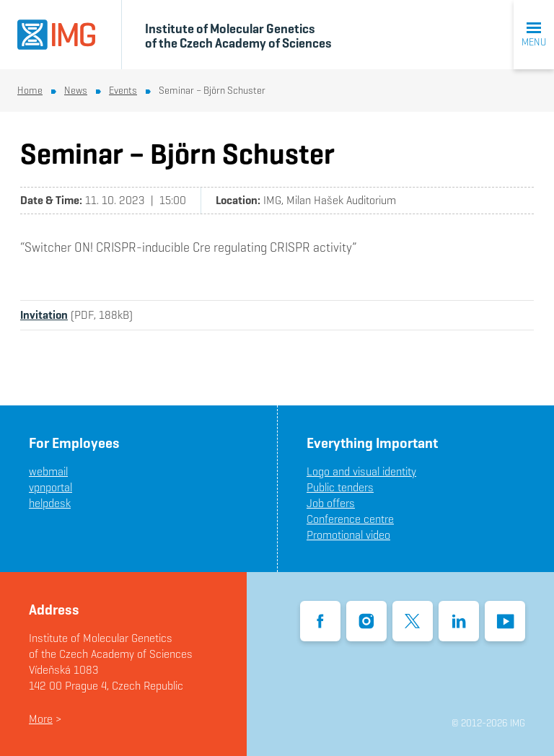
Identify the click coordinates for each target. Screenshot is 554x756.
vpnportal (50, 487)
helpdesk (50, 503)
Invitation (44, 315)
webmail (48, 471)
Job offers (331, 503)
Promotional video (348, 535)
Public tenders (340, 487)
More (41, 719)
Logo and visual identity (361, 471)
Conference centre (350, 519)
